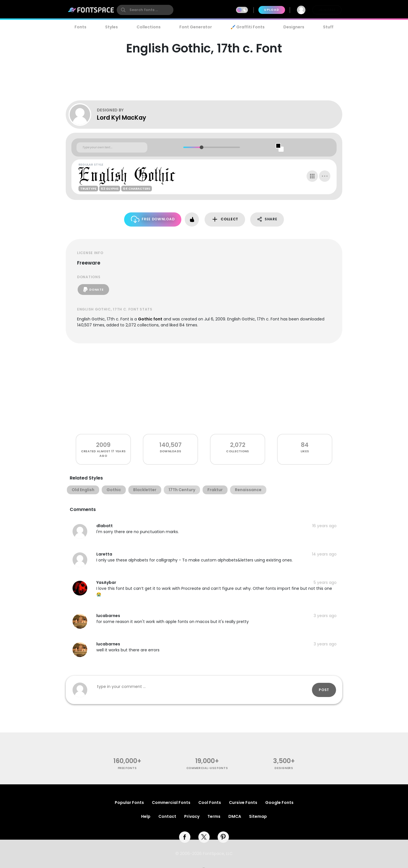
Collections (149, 27)
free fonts (127, 768)
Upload (272, 10)
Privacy (192, 816)
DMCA (235, 816)
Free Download (153, 219)
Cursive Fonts (243, 802)
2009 (103, 445)
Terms (214, 816)
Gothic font (150, 319)
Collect (225, 219)
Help (146, 816)
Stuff (328, 27)
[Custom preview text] (112, 147)
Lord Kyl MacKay (122, 118)
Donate (93, 290)
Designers (294, 27)
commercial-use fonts (207, 768)
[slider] (201, 147)
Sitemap (258, 816)
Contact (167, 816)
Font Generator (196, 27)
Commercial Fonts (171, 802)
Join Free (327, 10)
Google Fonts (279, 802)
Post (324, 690)
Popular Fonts (129, 802)
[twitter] (204, 837)
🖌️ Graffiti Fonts (248, 27)
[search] (145, 10)
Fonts (80, 27)
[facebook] (185, 837)
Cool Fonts (210, 802)
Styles (111, 27)
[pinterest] (223, 837)
